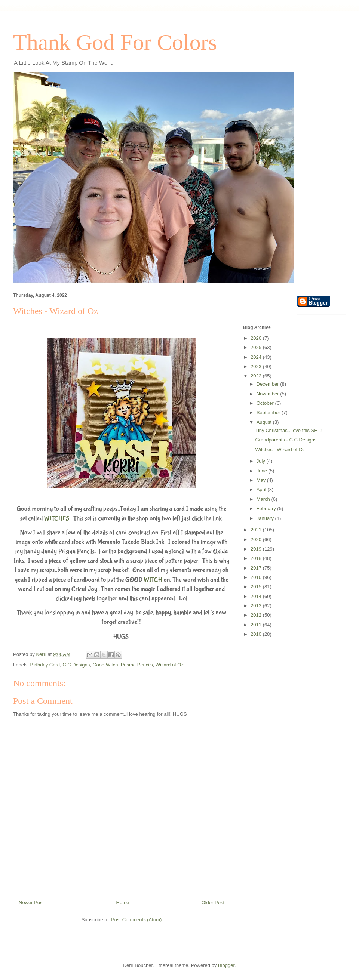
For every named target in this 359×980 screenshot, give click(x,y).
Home (123, 902)
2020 (257, 540)
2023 (257, 366)
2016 (257, 577)
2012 (257, 615)
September (269, 412)
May (262, 480)
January (266, 518)
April (262, 489)
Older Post (213, 902)
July (262, 461)
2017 (257, 568)
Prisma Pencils (137, 665)
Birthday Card (45, 665)
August (265, 422)
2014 (257, 596)
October (266, 403)
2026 (257, 338)
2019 (257, 549)
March (264, 499)
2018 (257, 558)
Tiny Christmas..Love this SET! (288, 430)
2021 (257, 530)
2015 (257, 587)
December (269, 384)
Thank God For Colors (115, 42)
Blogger (226, 965)
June (263, 471)
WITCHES (57, 519)
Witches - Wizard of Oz (280, 449)
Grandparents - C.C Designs (286, 440)
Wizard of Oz (170, 665)
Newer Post (31, 902)
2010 (257, 634)
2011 (257, 625)
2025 (257, 347)
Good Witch (105, 665)
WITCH (153, 580)
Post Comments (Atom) (136, 920)
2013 (257, 606)
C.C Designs (76, 665)
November (269, 394)
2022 (257, 376)
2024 (257, 357)
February (267, 509)
